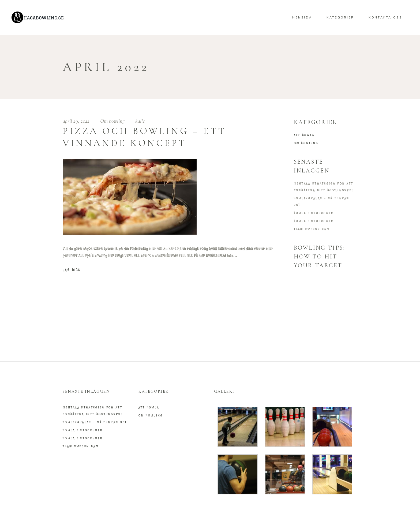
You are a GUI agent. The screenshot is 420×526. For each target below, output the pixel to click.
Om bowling (112, 121)
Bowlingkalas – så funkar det (95, 422)
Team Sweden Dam (312, 229)
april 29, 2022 (77, 121)
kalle (140, 121)
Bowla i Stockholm (314, 213)
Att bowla (304, 135)
